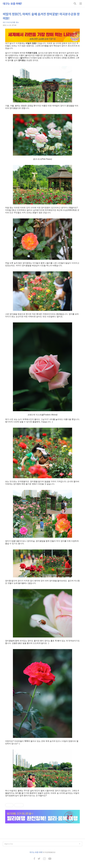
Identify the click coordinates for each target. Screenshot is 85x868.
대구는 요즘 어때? (12, 4)
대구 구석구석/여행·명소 (11, 22)
